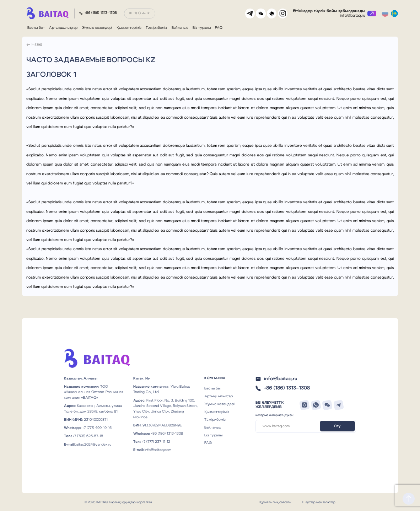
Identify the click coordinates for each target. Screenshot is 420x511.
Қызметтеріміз (129, 28)
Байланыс (180, 28)
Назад (37, 45)
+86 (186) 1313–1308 (101, 13)
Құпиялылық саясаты (275, 502)
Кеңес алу (139, 13)
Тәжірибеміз (156, 28)
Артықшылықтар (63, 28)
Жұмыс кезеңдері (97, 28)
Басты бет (36, 28)
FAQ (219, 28)
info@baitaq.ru (353, 15)
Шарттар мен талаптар (319, 502)
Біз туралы (202, 28)
